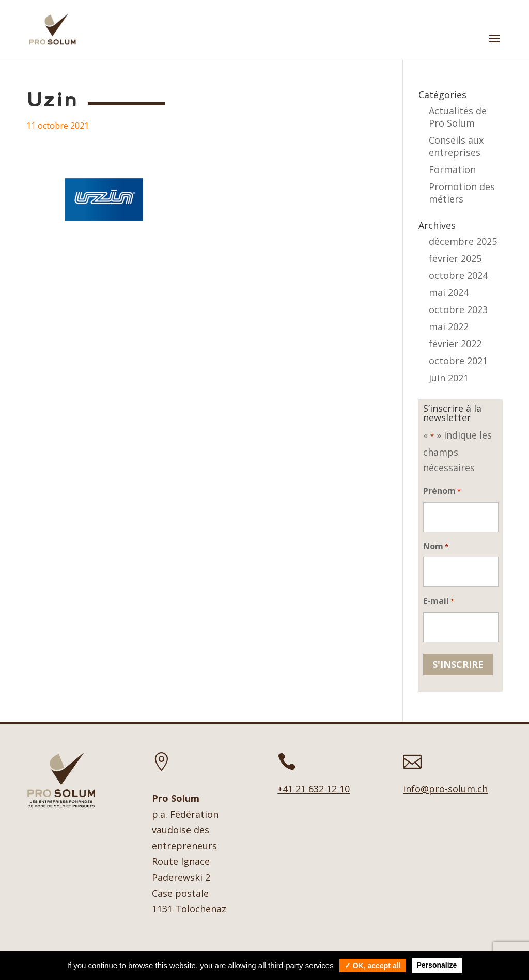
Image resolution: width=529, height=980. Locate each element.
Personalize (437, 965)
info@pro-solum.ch (445, 789)
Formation (452, 169)
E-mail (439, 602)
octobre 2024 (458, 275)
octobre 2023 (458, 309)
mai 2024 (449, 292)
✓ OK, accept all (372, 966)
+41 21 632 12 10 (314, 789)
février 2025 (455, 258)
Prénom (442, 492)
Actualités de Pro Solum (458, 117)
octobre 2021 (458, 361)
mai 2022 (449, 326)
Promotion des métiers (462, 193)
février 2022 (455, 344)
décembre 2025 (463, 241)
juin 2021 (449, 378)
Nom (436, 547)
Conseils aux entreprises (456, 146)
